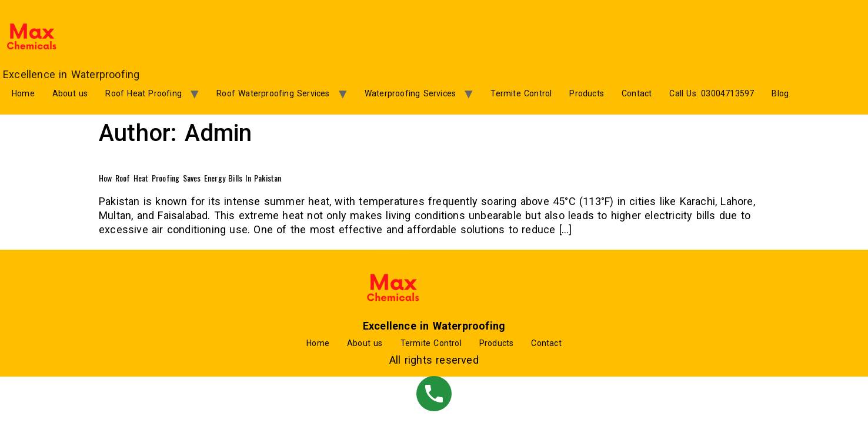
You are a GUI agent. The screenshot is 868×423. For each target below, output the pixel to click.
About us (70, 93)
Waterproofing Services (410, 93)
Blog (780, 93)
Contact (637, 93)
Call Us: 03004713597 (712, 93)
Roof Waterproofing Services (273, 93)
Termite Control (521, 93)
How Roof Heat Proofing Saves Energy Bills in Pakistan (190, 178)
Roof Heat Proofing (143, 93)
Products (587, 93)
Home (23, 93)
